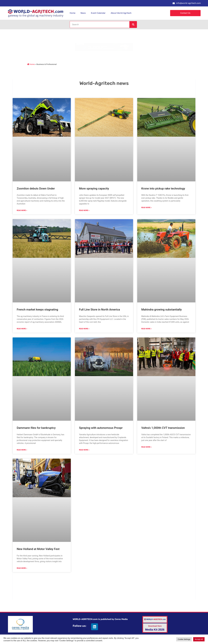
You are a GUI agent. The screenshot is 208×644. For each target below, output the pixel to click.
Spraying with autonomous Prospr (101, 428)
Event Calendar (98, 13)
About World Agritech (121, 13)
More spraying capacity (94, 189)
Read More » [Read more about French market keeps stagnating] (22, 329)
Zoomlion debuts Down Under (36, 189)
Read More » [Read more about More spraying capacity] (84, 210)
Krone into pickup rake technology (163, 189)
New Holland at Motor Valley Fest (38, 549)
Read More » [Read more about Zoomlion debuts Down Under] (22, 210)
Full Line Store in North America (99, 310)
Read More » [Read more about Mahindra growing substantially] (146, 329)
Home (73, 13)
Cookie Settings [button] (184, 639)
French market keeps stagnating (37, 310)
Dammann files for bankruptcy (36, 428)
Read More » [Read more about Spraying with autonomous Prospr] (84, 450)
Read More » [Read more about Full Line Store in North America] (84, 329)
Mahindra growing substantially (161, 310)
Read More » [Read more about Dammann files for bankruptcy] (22, 450)
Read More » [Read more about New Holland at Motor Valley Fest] (22, 568)
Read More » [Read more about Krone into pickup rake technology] (146, 208)
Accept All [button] (199, 639)
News (83, 13)
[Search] (133, 25)
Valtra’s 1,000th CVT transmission (163, 428)
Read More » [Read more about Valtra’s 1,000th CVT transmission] (146, 447)
